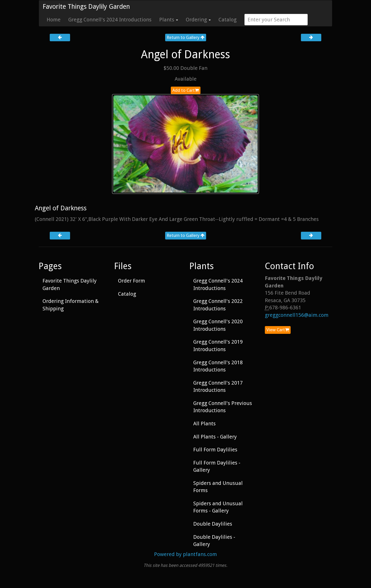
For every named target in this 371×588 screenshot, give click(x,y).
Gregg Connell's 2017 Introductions (218, 387)
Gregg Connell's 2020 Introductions (218, 325)
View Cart (278, 330)
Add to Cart (186, 90)
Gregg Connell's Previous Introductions (223, 407)
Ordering (198, 20)
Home (54, 20)
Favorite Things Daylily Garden (86, 7)
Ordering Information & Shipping (71, 305)
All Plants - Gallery (215, 437)
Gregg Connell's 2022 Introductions (218, 305)
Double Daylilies (213, 524)
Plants (169, 20)
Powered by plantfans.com (185, 554)
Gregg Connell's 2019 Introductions (218, 346)
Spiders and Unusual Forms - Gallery (218, 507)
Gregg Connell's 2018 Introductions (218, 366)
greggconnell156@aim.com (297, 315)
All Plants (204, 424)
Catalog (227, 20)
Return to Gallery (186, 37)
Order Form (132, 281)
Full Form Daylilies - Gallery (217, 466)
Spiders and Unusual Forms (218, 487)
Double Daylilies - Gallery (214, 541)
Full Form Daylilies (215, 450)
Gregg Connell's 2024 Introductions (110, 20)
